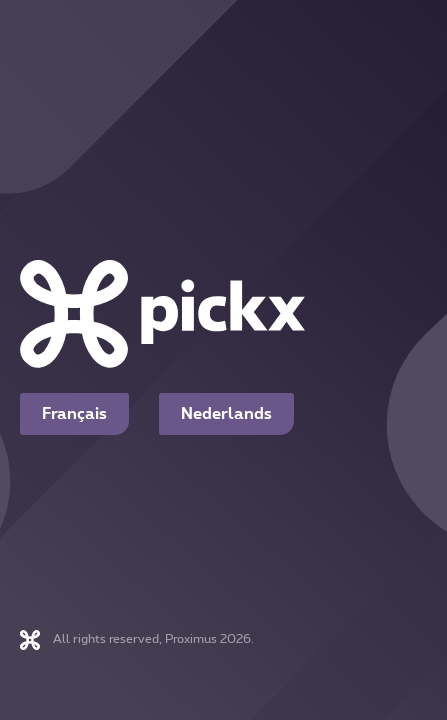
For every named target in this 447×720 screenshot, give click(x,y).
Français (74, 414)
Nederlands (226, 414)
